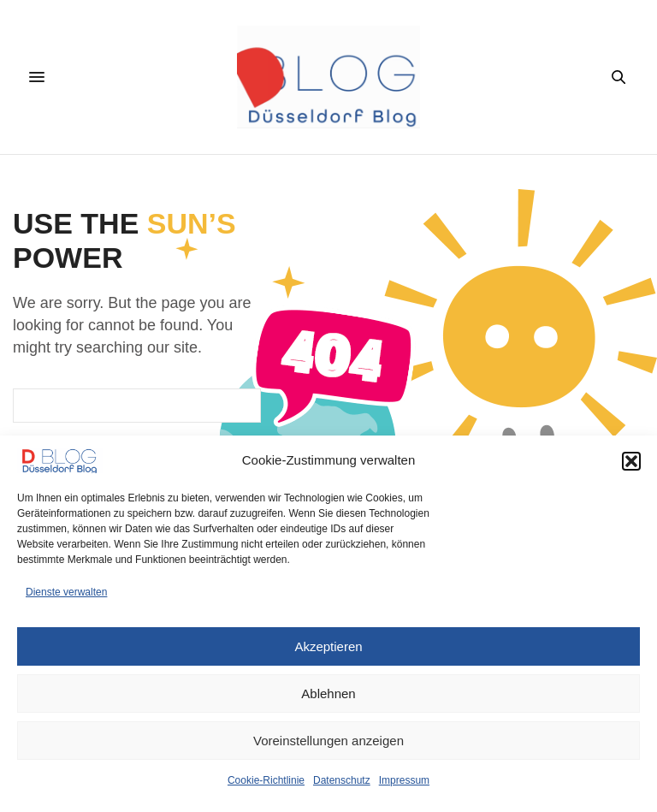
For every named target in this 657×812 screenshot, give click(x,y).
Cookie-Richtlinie (266, 780)
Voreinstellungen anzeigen (328, 741)
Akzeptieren (328, 646)
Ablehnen (328, 693)
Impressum (404, 780)
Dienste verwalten (66, 592)
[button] (631, 461)
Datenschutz (342, 780)
